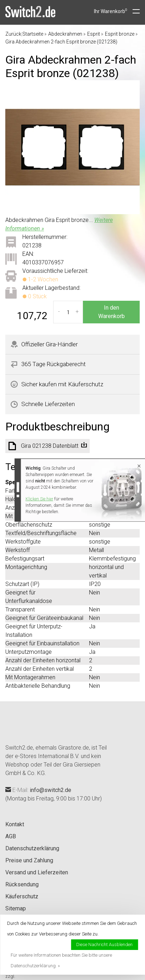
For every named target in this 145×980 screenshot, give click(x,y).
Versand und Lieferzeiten (37, 872)
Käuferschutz (22, 896)
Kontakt (15, 824)
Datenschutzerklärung (32, 848)
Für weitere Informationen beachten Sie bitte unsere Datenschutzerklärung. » (61, 960)
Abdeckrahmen (65, 34)
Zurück (13, 34)
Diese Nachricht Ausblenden (104, 944)
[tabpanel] (72, 147)
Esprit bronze (120, 34)
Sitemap (16, 908)
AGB (11, 836)
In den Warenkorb (111, 312)
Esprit (94, 34)
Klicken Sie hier (39, 499)
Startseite (33, 34)
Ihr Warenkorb (111, 11)
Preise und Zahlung (29, 860)
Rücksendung (22, 884)
